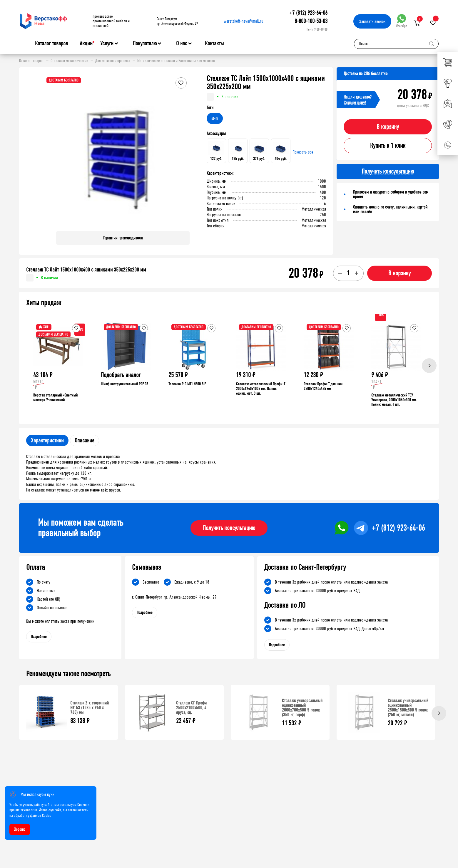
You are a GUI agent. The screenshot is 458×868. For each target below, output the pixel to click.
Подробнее (39, 637)
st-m (215, 118)
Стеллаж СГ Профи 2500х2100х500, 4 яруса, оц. (191, 708)
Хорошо (20, 829)
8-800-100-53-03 (311, 21)
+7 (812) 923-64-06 (308, 13)
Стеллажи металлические (69, 61)
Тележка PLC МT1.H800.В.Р (187, 384)
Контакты (214, 43)
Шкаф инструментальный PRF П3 (124, 384)
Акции (86, 43)
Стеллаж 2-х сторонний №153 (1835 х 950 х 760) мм (90, 708)
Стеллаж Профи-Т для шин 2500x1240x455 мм (323, 386)
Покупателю (145, 44)
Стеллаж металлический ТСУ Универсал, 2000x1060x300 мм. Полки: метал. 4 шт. (394, 400)
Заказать (372, 21)
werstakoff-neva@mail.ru (244, 21)
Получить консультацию (229, 528)
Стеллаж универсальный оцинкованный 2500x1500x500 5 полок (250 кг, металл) (408, 708)
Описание (85, 440)
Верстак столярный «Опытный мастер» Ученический (55, 398)
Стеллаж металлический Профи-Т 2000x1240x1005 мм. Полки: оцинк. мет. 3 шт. (261, 389)
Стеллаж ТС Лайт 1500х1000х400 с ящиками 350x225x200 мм (86, 270)
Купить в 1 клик (388, 146)
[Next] (429, 366)
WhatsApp (401, 21)
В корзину (388, 127)
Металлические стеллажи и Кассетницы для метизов (176, 61)
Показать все (303, 152)
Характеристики (47, 440)
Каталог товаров (51, 44)
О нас (182, 44)
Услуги (107, 44)
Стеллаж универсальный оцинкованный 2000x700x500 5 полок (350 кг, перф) (302, 708)
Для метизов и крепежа (113, 61)
